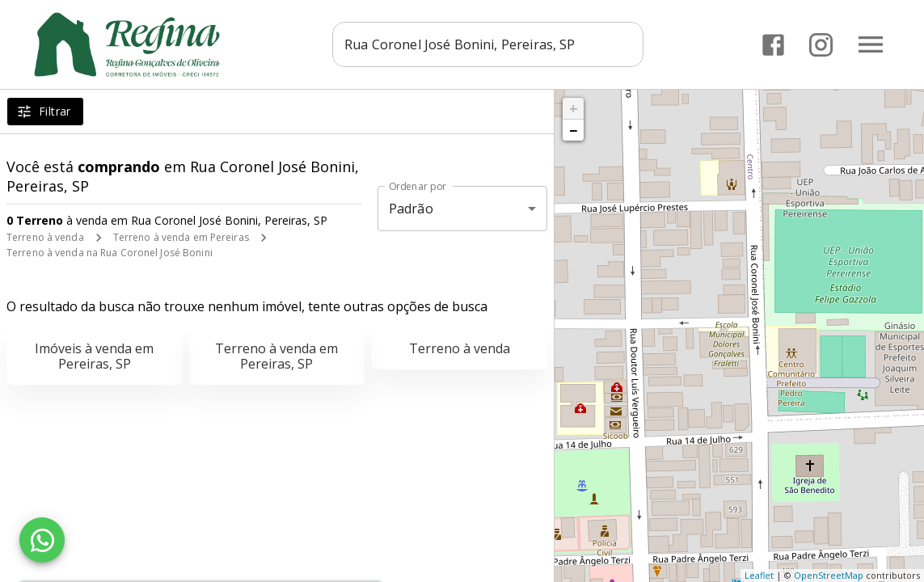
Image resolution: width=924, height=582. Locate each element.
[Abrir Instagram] (821, 45)
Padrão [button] (411, 209)
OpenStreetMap (829, 575)
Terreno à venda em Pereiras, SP (276, 356)
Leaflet (759, 575)
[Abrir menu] (871, 44)
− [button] (573, 130)
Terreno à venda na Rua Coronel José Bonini (110, 253)
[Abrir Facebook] (773, 45)
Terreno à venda (45, 237)
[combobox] (492, 44)
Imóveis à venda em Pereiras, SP (94, 356)
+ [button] (574, 108)
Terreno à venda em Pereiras (181, 237)
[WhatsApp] (42, 540)
